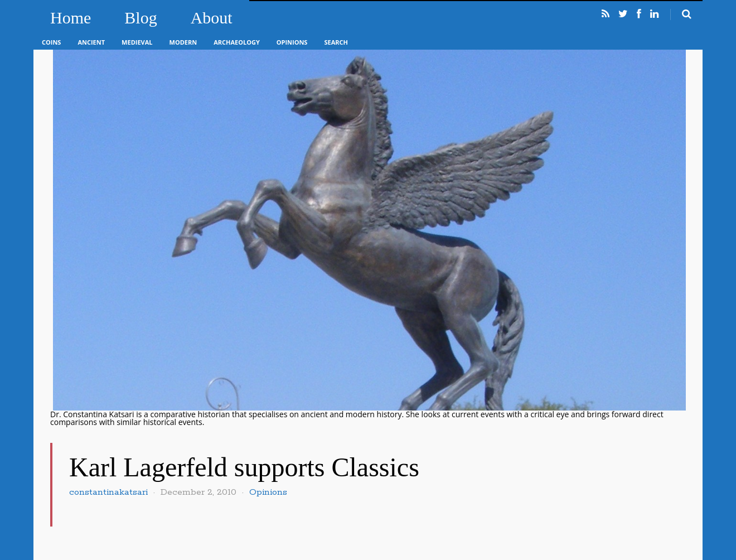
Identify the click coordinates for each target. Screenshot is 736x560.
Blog (141, 18)
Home (71, 18)
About (212, 18)
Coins (51, 42)
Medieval (137, 42)
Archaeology (237, 42)
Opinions (292, 42)
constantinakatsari (108, 492)
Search (336, 42)
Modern (183, 42)
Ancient (91, 42)
